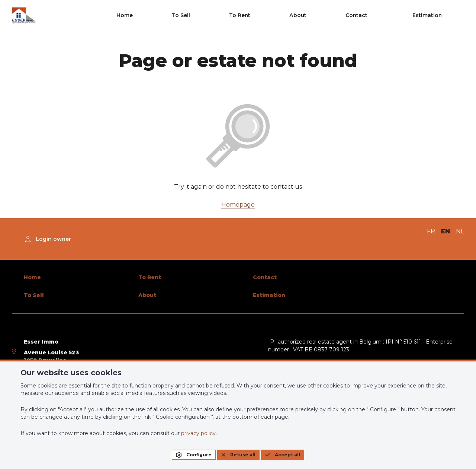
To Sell (281, 16)
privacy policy (198, 433)
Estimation (443, 16)
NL (460, 231)
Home (245, 16)
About (355, 16)
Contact (393, 16)
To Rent (318, 16)
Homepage (238, 205)
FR (431, 231)
